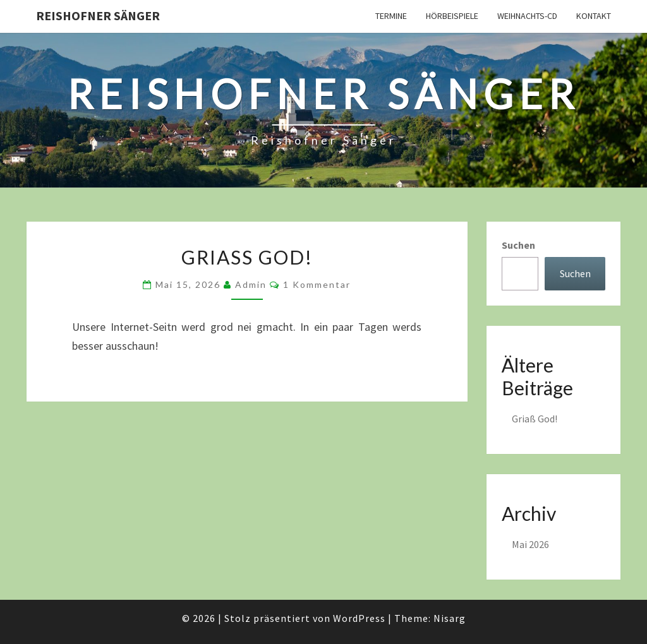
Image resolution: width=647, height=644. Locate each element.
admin (251, 284)
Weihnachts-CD (527, 16)
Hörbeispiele (452, 16)
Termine (391, 16)
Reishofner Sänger (98, 15)
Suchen (518, 245)
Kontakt (594, 16)
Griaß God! (247, 257)
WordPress (359, 618)
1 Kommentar (317, 284)
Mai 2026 (530, 544)
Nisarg (450, 618)
